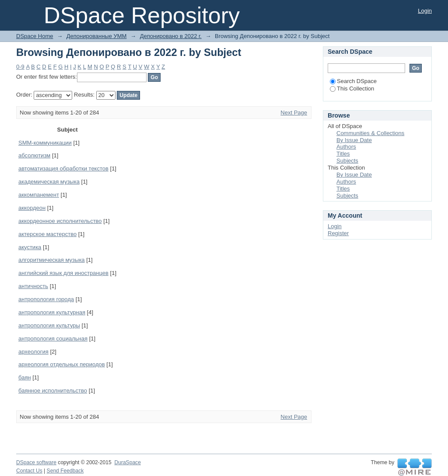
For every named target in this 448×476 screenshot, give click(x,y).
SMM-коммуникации (45, 143)
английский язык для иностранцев (63, 273)
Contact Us (29, 471)
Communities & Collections (370, 133)
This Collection (352, 89)
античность (33, 286)
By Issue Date (354, 140)
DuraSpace (127, 462)
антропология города (46, 299)
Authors (346, 147)
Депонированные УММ (97, 36)
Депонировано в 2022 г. (171, 36)
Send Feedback (65, 471)
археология (33, 352)
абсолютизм (34, 155)
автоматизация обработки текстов (63, 169)
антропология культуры (49, 325)
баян (25, 377)
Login (425, 11)
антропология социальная (53, 339)
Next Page (294, 113)
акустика (30, 247)
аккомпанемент (39, 195)
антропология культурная (52, 312)
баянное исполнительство (53, 391)
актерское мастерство (47, 234)
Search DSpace (353, 81)
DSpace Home (35, 36)
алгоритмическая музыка (52, 260)
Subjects (347, 161)
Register (338, 233)
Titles (343, 154)
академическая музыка (49, 182)
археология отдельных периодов (62, 364)
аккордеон (32, 208)
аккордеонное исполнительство (60, 221)
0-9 (20, 67)
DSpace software (36, 462)
